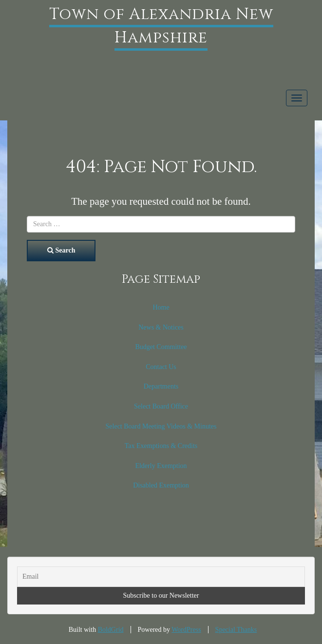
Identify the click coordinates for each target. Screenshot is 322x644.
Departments (161, 386)
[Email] (161, 577)
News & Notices (161, 327)
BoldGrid (111, 630)
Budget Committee (161, 347)
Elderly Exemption (161, 466)
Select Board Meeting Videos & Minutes (161, 426)
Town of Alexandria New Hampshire (161, 26)
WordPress (186, 630)
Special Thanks (236, 630)
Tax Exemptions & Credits (161, 446)
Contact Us (161, 367)
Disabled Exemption (161, 485)
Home (161, 307)
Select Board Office (161, 406)
